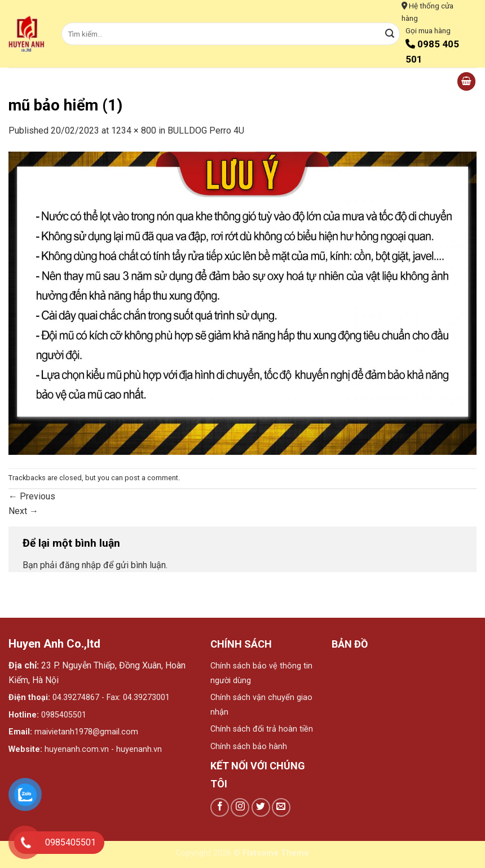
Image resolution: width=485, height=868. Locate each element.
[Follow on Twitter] (261, 807)
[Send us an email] (281, 807)
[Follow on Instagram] (240, 807)
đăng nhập (80, 565)
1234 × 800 (134, 130)
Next (23, 511)
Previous (32, 496)
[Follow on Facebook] (220, 807)
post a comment (151, 478)
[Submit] (390, 34)
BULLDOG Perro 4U (206, 130)
